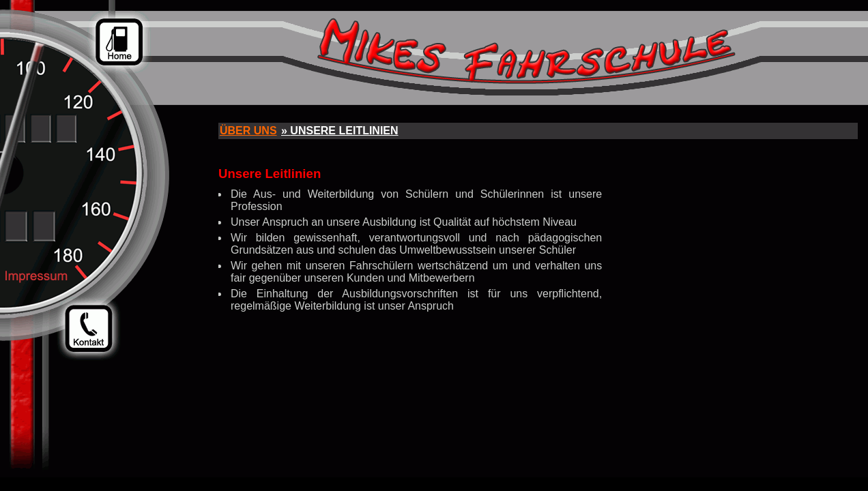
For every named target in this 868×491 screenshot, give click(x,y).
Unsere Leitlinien (344, 131)
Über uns (248, 131)
